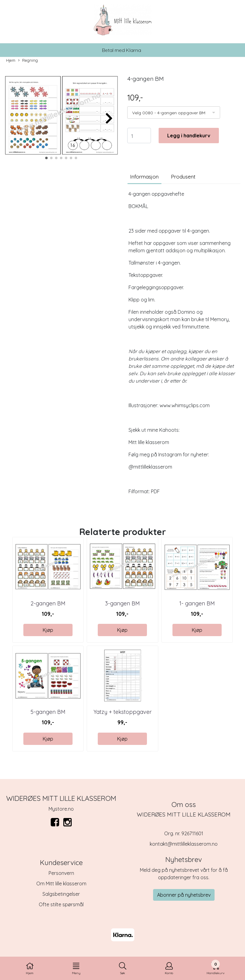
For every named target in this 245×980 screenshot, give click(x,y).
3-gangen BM (122, 603)
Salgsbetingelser (61, 894)
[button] (46, 158)
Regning (28, 61)
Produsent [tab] (183, 177)
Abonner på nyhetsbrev (184, 895)
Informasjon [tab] (144, 177)
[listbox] (174, 112)
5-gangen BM (48, 712)
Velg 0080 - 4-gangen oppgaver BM (169, 113)
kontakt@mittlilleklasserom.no (184, 844)
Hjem (11, 60)
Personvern (61, 873)
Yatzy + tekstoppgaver (122, 712)
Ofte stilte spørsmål (61, 904)
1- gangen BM (197, 603)
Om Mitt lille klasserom (61, 884)
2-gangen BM (48, 603)
